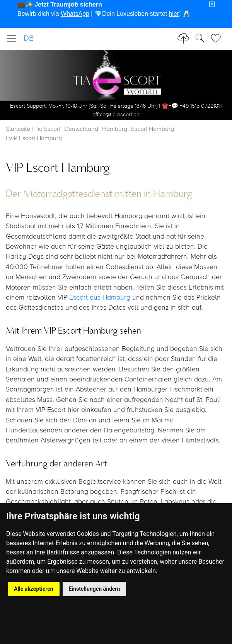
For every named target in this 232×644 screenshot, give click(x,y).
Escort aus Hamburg (100, 298)
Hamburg (115, 129)
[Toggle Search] (218, 38)
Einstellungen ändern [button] (95, 589)
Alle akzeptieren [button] (34, 589)
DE (28, 38)
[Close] (212, 5)
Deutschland (81, 129)
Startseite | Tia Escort (33, 129)
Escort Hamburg (153, 129)
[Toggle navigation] (14, 39)
